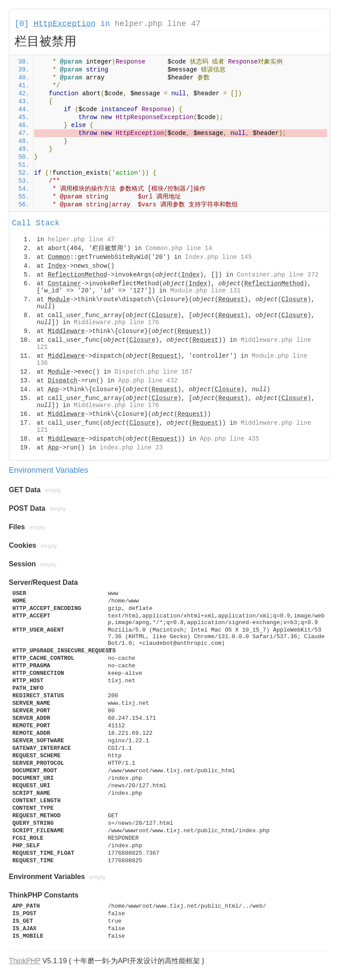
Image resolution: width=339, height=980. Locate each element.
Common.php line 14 (179, 248)
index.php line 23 (131, 448)
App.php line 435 (230, 439)
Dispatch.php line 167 (153, 372)
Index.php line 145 (218, 257)
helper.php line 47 (158, 24)
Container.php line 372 (278, 275)
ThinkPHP (25, 961)
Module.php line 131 (205, 291)
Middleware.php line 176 (116, 322)
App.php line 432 (148, 381)
